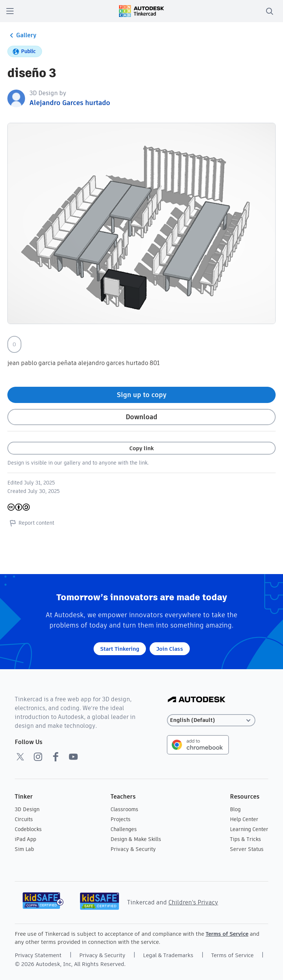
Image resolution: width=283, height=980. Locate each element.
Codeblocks (28, 829)
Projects (120, 819)
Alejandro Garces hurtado (70, 103)
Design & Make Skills (136, 839)
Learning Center (249, 829)
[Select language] (211, 720)
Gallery (22, 35)
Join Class (170, 649)
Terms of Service (227, 934)
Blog (235, 809)
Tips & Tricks (245, 839)
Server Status (247, 849)
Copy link (141, 448)
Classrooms (124, 809)
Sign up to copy (142, 395)
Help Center (244, 819)
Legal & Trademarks (168, 955)
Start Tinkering (120, 649)
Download (141, 417)
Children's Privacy (193, 902)
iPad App (25, 839)
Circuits (24, 819)
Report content (31, 523)
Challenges (124, 829)
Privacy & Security (133, 849)
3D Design (27, 809)
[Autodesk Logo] (197, 700)
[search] (269, 11)
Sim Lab (24, 849)
